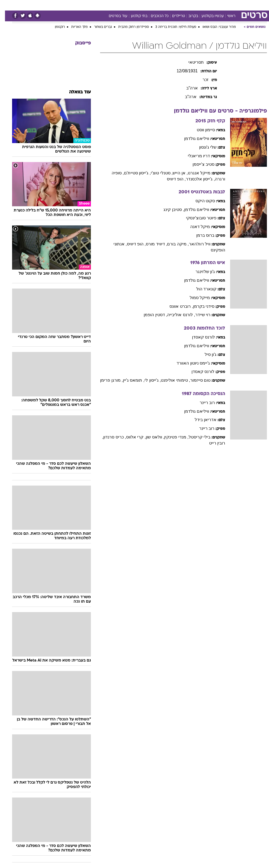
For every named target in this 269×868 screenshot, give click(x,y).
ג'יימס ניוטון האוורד (188, 363)
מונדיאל (188, 5)
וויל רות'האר (195, 244)
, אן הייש (175, 173)
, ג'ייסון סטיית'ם (132, 173)
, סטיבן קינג (169, 210)
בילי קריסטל (195, 437)
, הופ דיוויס (171, 179)
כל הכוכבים (155, 16)
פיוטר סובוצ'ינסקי (196, 218)
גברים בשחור (98, 27)
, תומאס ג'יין (129, 380)
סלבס (156, 5)
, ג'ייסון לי (148, 380)
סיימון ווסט (201, 130)
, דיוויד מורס (151, 244)
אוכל (129, 5)
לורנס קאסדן (198, 337)
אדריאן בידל (201, 420)
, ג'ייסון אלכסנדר (195, 179)
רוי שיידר (198, 315)
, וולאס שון (150, 437)
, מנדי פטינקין (171, 437)
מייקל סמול (195, 298)
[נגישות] (7, 7)
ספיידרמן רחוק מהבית (129, 27)
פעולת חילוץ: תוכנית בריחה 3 (171, 27)
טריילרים (174, 16)
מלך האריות (74, 27)
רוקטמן (55, 27)
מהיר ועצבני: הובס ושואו (214, 27)
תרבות (171, 5)
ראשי (226, 16)
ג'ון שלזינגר (200, 272)
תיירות (97, 5)
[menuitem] (202, 7)
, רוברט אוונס (176, 306)
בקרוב (188, 16)
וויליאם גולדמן (192, 138)
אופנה (61, 5)
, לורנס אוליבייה (176, 315)
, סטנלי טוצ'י (157, 173)
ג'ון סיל (206, 354)
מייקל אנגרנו (194, 173)
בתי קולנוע (134, 16)
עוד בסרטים (113, 16)
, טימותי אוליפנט (170, 380)
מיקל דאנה (195, 227)
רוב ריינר (202, 403)
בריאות (114, 5)
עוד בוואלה (75, 92)
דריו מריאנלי (194, 156)
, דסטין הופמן (150, 315)
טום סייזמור (195, 380)
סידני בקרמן (199, 306)
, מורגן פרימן (106, 380)
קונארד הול (201, 289)
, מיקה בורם (173, 244)
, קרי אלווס (131, 437)
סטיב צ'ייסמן (199, 164)
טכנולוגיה (79, 5)
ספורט (205, 5)
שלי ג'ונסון (203, 147)
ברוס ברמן (200, 235)
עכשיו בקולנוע (208, 16)
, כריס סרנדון (110, 437)
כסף (142, 5)
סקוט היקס (200, 201)
